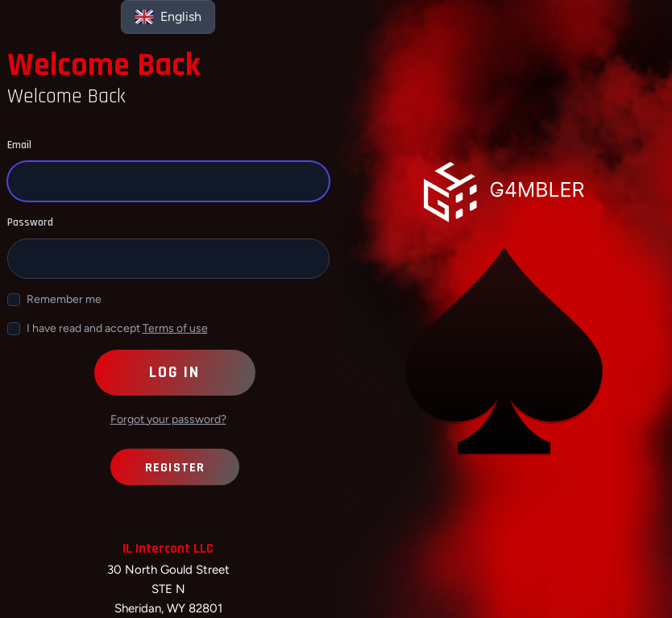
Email (19, 145)
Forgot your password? (168, 419)
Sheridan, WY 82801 (168, 608)
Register (174, 467)
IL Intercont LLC (168, 549)
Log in (174, 372)
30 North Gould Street (168, 570)
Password (30, 222)
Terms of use (175, 328)
